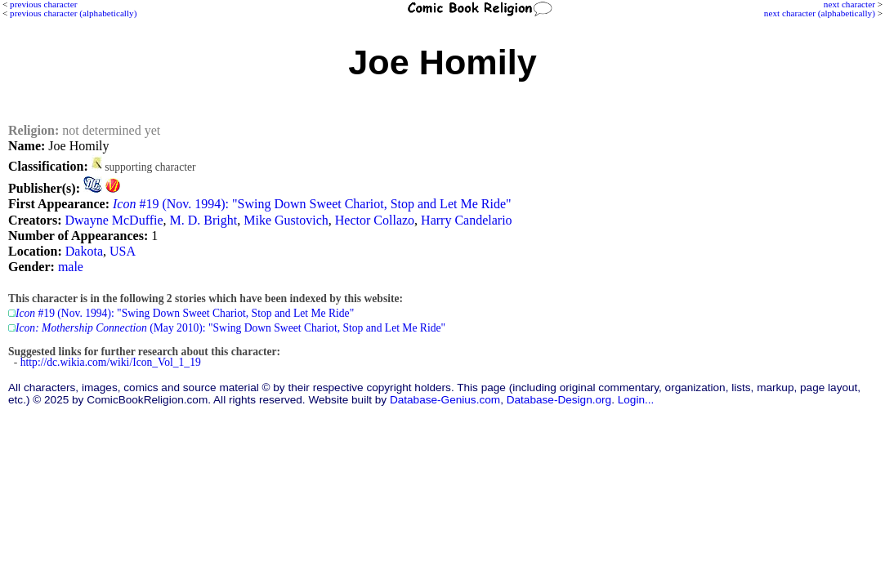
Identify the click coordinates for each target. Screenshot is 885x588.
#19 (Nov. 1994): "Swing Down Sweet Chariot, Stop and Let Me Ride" (312, 204)
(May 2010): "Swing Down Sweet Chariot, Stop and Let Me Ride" (230, 328)
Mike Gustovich (286, 220)
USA (123, 251)
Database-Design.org (559, 400)
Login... (636, 400)
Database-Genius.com (445, 400)
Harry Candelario (467, 220)
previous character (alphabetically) (73, 13)
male (71, 267)
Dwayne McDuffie (114, 220)
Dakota (84, 251)
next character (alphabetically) (820, 13)
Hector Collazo (375, 220)
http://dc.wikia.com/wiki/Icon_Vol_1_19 (111, 362)
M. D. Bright (204, 220)
